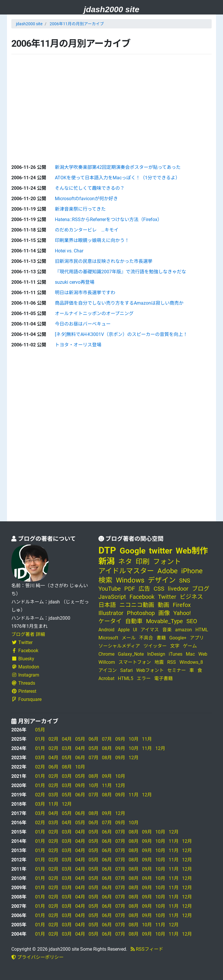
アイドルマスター (126, 571)
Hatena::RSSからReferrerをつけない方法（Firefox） (108, 219)
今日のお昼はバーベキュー (83, 324)
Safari (126, 670)
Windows (130, 580)
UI (135, 630)
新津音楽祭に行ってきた (80, 209)
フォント (167, 562)
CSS (159, 589)
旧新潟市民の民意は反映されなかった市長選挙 (104, 261)
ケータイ (110, 621)
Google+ (178, 638)
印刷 (143, 562)
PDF (130, 589)
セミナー (177, 670)
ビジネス (191, 597)
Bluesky (23, 659)
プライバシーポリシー (37, 957)
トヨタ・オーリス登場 (78, 345)
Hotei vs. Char (69, 251)
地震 (159, 662)
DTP (107, 550)
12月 (160, 748)
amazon (184, 630)
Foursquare (26, 699)
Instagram (25, 675)
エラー (144, 678)
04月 (67, 739)
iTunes (176, 654)
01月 (40, 739)
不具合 (146, 638)
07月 (107, 739)
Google (133, 551)
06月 (93, 739)
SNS (185, 581)
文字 (175, 646)
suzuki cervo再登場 (75, 282)
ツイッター (155, 646)
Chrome (106, 654)
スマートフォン (135, 662)
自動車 (134, 621)
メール (129, 638)
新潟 (107, 561)
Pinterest (24, 691)
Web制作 (192, 551)
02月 (53, 739)
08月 (107, 748)
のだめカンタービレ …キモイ (87, 230)
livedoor (178, 589)
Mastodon (25, 667)
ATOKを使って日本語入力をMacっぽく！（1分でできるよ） (117, 178)
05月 (40, 730)
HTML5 (126, 678)
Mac (190, 654)
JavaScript (112, 597)
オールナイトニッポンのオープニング (94, 313)
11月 (147, 739)
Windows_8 (191, 662)
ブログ (201, 589)
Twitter (22, 642)
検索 (105, 580)
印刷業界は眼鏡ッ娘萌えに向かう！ (92, 240)
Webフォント (150, 670)
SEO (192, 621)
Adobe (168, 571)
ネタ (125, 562)
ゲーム (190, 646)
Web (203, 654)
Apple (124, 630)
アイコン (108, 670)
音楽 (167, 630)
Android (106, 630)
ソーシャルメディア (119, 646)
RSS (172, 662)
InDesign (156, 654)
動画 (163, 605)
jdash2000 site (111, 9)
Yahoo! (182, 613)
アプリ (197, 638)
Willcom (107, 662)
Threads (23, 683)
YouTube (110, 589)
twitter (161, 551)
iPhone (192, 571)
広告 (144, 589)
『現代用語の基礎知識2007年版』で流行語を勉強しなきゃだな (121, 272)
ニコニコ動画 (137, 605)
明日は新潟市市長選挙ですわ (85, 293)
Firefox (182, 605)
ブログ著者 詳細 (28, 634)
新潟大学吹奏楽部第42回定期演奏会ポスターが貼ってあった (118, 167)
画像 (164, 613)
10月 (134, 739)
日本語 (107, 605)
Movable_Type (164, 621)
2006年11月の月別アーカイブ (77, 24)
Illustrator (111, 613)
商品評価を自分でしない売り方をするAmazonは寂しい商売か (119, 303)
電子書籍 (163, 678)
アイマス (150, 630)
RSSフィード (147, 949)
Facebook (25, 651)
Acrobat (106, 678)
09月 (120, 739)
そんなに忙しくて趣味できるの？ (90, 188)
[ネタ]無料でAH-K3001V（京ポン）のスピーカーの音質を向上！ (121, 334)
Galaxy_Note (131, 654)
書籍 (161, 638)
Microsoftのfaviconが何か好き (86, 199)
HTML (202, 630)
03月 (67, 748)
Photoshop (141, 613)
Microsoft (108, 638)
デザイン (162, 580)
